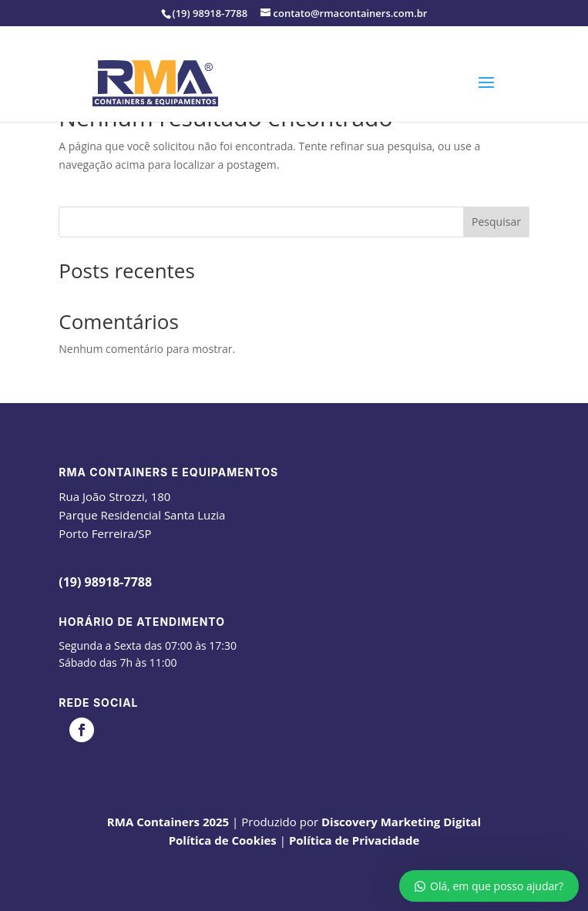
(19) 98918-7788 (105, 582)
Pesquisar (496, 222)
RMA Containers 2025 (168, 822)
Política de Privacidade (354, 840)
